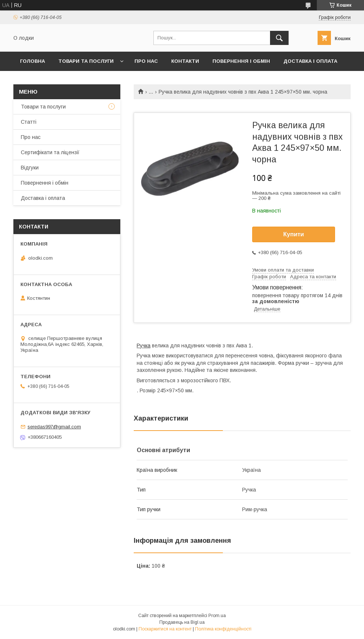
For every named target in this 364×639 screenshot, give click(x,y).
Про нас (146, 61)
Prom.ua (217, 616)
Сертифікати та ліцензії (50, 152)
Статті (29, 122)
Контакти (185, 61)
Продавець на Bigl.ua (182, 622)
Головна (32, 61)
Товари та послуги (86, 61)
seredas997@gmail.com (54, 427)
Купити (294, 234)
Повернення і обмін (241, 61)
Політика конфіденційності (223, 629)
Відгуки (30, 168)
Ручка (144, 346)
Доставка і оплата (310, 61)
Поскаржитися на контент (165, 629)
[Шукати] (279, 38)
